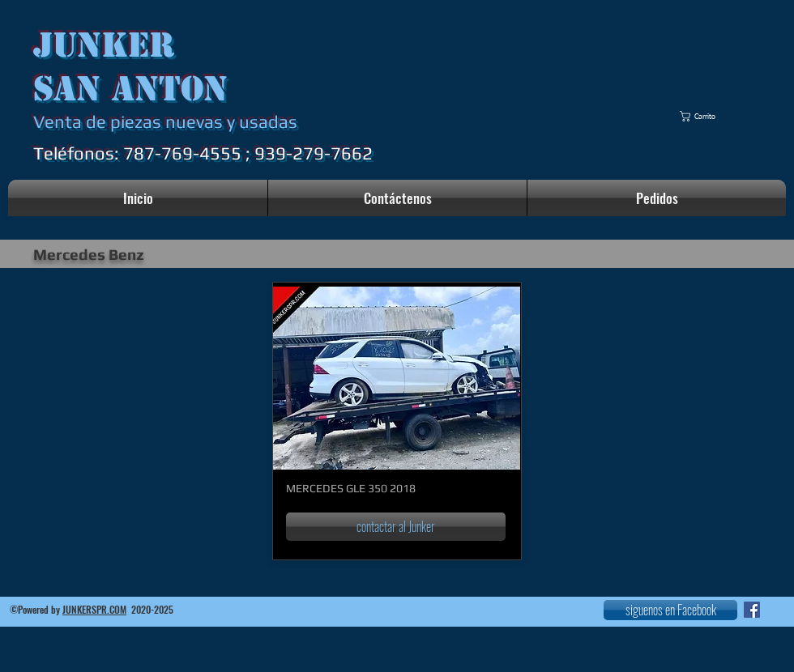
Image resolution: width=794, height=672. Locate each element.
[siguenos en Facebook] (670, 610)
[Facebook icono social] (752, 610)
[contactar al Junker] (396, 527)
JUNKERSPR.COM (94, 609)
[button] (705, 116)
